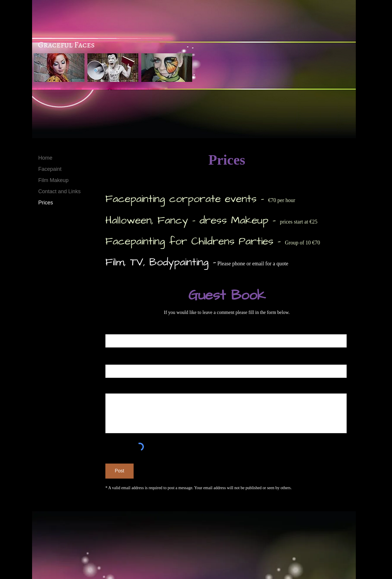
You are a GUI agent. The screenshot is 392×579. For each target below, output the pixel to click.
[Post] (119, 471)
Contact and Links (59, 191)
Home (45, 158)
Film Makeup (53, 180)
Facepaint (50, 169)
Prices (46, 203)
